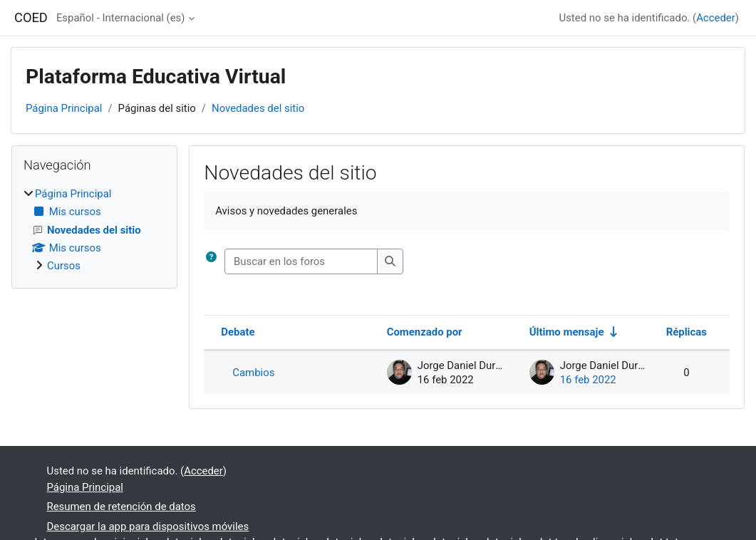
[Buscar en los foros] (301, 261)
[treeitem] (94, 230)
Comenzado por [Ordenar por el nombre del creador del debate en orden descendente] (425, 332)
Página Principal (64, 108)
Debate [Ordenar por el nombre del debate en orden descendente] (238, 332)
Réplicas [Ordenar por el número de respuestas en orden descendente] (687, 332)
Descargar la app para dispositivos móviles (148, 526)
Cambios (253, 373)
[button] (214, 261)
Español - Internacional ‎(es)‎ (121, 18)
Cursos (64, 266)
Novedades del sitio (258, 108)
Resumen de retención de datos (121, 507)
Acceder (716, 18)
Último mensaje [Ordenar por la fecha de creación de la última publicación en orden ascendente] (567, 332)
